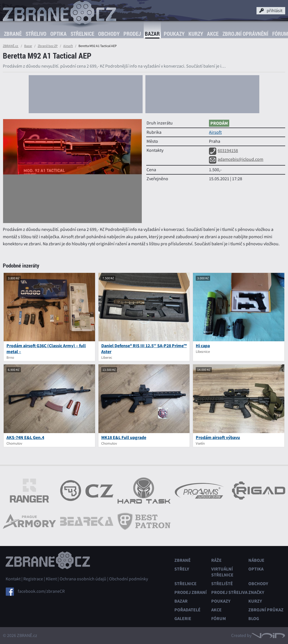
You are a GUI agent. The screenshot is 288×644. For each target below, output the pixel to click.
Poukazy (174, 34)
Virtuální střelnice (222, 572)
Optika (58, 34)
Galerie (183, 619)
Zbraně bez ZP (48, 46)
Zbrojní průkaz (266, 610)
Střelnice (82, 34)
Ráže (216, 560)
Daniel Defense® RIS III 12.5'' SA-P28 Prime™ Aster (144, 349)
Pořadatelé (187, 610)
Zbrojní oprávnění (245, 34)
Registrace (33, 579)
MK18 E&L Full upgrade (124, 437)
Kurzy (196, 34)
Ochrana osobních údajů (83, 579)
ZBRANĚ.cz (11, 46)
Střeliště (222, 584)
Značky (256, 592)
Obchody (109, 34)
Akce (213, 34)
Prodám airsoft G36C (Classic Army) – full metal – (46, 349)
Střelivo (36, 34)
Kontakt (13, 579)
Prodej (132, 34)
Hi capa (203, 346)
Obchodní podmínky (129, 579)
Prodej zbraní (191, 592)
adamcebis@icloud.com (236, 159)
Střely (182, 569)
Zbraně (13, 34)
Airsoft (68, 46)
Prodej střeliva (229, 592)
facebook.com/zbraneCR (41, 591)
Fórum (219, 619)
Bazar (152, 34)
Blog (254, 619)
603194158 (223, 151)
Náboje (256, 560)
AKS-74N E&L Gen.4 (25, 437)
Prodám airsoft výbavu (218, 437)
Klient (51, 579)
